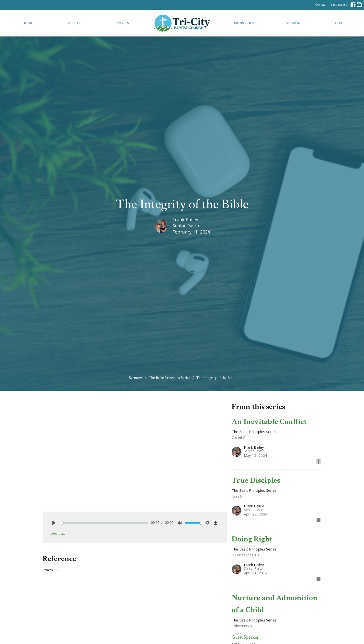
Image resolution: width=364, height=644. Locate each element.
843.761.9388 (339, 5)
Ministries (244, 23)
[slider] (104, 523)
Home (28, 23)
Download (58, 533)
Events (122, 23)
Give (339, 23)
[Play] (54, 523)
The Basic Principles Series (169, 378)
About (74, 23)
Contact (320, 5)
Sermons (294, 23)
